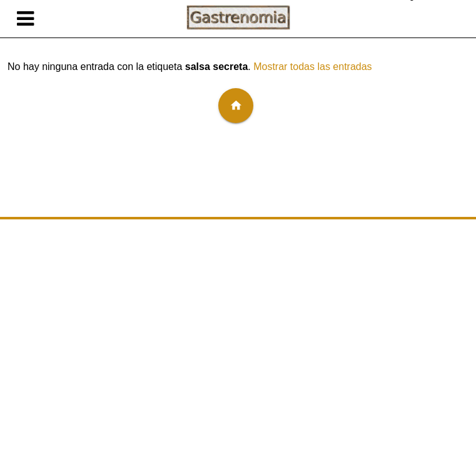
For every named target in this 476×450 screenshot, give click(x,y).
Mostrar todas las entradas (312, 67)
